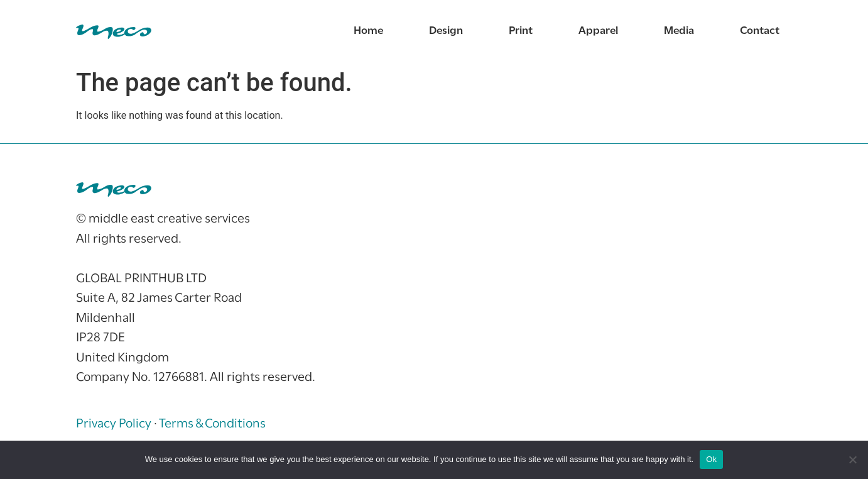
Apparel (598, 31)
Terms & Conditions (212, 424)
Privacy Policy (114, 424)
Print (521, 31)
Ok (711, 459)
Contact (760, 31)
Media (679, 31)
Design (446, 31)
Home (368, 31)
